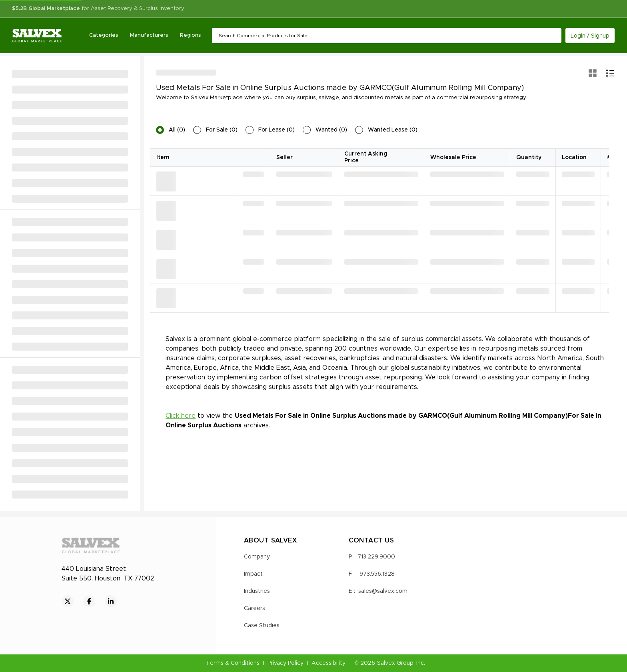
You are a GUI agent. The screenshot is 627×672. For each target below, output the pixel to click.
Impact (253, 574)
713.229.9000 (377, 557)
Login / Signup (590, 36)
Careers (255, 608)
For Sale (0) (222, 130)
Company (257, 557)
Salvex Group (395, 663)
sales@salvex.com (383, 591)
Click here (181, 416)
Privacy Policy (286, 663)
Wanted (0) (331, 130)
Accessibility (328, 663)
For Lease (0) (277, 130)
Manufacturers (149, 35)
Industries (257, 591)
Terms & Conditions (233, 663)
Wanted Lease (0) (393, 130)
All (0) (177, 130)
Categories (104, 35)
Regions (191, 35)
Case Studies (262, 626)
